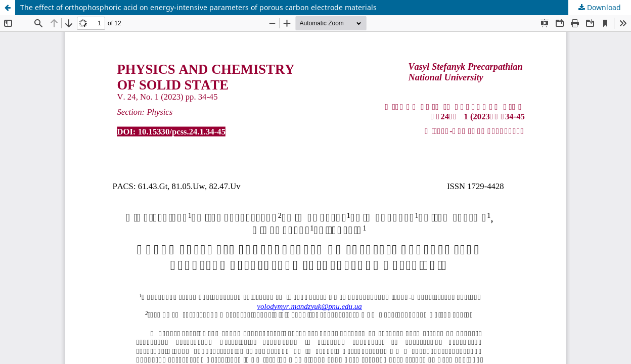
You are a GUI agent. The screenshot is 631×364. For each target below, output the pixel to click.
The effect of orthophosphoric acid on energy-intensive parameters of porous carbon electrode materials (198, 7)
